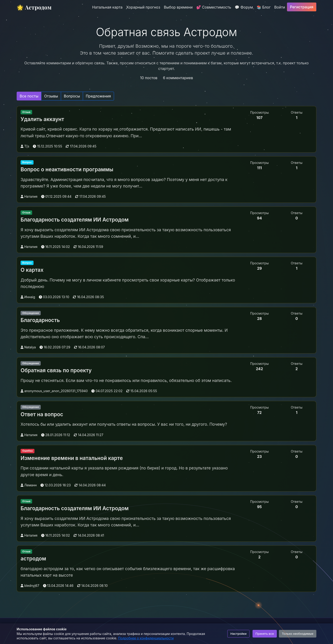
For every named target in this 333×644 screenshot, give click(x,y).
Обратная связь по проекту (56, 370)
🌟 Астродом (34, 7)
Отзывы (51, 96)
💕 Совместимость (214, 7)
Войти (280, 7)
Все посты (29, 96)
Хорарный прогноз (143, 7)
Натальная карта (107, 7)
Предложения (98, 96)
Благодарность (40, 320)
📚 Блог (264, 7)
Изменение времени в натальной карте (72, 458)
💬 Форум (244, 7)
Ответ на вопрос (42, 414)
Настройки (238, 634)
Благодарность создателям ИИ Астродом (75, 220)
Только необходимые (298, 634)
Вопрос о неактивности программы (67, 169)
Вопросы (72, 96)
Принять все (265, 634)
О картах (32, 270)
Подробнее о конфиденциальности (146, 638)
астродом (33, 558)
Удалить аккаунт (42, 119)
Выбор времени (178, 7)
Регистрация (302, 7)
